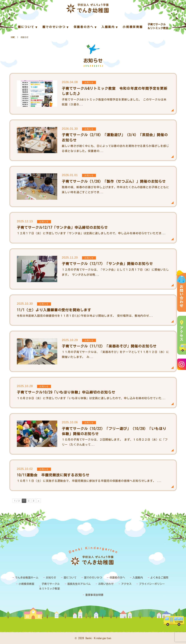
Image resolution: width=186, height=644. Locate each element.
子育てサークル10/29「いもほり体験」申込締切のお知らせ (93, 393)
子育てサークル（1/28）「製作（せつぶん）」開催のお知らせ (93, 187)
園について (70, 578)
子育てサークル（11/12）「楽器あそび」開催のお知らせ (93, 351)
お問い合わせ (106, 584)
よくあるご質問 (159, 578)
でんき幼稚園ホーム (27, 578)
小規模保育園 (26, 584)
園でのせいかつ (93, 578)
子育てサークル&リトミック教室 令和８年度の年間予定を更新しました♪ (93, 94)
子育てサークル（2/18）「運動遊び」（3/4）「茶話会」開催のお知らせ (93, 140)
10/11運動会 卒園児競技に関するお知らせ (93, 475)
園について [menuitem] (26, 27)
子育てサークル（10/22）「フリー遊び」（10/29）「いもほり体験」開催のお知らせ (93, 434)
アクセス (126, 584)
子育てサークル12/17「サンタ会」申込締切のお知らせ (93, 228)
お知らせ (51, 578)
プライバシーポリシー (152, 584)
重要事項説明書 (94, 595)
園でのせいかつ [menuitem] (54, 27)
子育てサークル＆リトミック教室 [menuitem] (158, 26)
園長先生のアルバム (79, 584)
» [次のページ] (39, 501)
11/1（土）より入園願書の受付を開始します (93, 310)
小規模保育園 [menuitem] (133, 27)
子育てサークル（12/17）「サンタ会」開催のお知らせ (93, 269)
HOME (13, 37)
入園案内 (138, 578)
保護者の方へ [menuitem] (84, 27)
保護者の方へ (117, 578)
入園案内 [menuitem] (108, 27)
